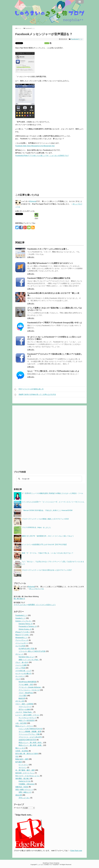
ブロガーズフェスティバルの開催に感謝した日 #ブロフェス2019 (45, 519)
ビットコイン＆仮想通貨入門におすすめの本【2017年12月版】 (45, 545)
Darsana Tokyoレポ (26, 624)
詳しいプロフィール (37, 589)
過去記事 (19, 795)
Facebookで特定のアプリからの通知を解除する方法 (49, 278)
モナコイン (23, 767)
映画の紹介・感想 (22, 759)
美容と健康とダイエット (24, 790)
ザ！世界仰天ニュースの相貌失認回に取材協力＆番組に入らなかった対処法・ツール (52, 493)
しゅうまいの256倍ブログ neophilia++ (27, 7)
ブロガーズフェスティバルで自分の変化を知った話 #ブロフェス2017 (47, 570)
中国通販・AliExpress (26, 784)
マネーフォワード (25, 707)
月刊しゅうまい (24, 798)
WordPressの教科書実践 (27, 682)
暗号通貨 (19, 762)
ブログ (18, 679)
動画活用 (22, 698)
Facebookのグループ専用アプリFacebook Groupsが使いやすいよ (55, 323)
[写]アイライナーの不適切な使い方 (29, 389)
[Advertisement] (32, 174)
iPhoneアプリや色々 (23, 632)
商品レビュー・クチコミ (24, 726)
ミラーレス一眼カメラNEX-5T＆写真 (32, 651)
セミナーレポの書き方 (23, 674)
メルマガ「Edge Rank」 (24, 712)
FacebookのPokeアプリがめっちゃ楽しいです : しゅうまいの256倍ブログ (42, 156)
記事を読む (31, 257)
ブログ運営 (23, 696)
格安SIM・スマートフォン (25, 773)
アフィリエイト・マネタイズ (29, 690)
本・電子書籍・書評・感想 (25, 770)
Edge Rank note (76, 851)
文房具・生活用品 (22, 751)
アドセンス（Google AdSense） (30, 687)
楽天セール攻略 (24, 709)
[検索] (49, 479)
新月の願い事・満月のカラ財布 (27, 754)
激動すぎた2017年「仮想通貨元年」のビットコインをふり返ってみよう (48, 536)
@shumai (33, 201)
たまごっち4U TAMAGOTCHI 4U (30, 729)
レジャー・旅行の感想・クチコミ (27, 715)
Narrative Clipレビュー (27, 657)
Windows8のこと (22, 638)
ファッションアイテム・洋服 (29, 734)
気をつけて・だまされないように (27, 776)
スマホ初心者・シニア (23, 671)
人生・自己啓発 (21, 723)
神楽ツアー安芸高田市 (27, 720)
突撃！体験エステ (25, 792)
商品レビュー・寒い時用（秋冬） (31, 743)
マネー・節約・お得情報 (24, 704)
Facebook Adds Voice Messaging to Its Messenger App (35, 146)
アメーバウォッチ (22, 640)
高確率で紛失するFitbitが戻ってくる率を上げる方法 (35, 395)
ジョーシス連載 (21, 665)
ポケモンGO (20, 701)
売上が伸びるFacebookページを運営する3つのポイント (50, 263)
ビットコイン (23, 765)
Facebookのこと (77, 39)
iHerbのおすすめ (25, 781)
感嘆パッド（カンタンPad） (29, 660)
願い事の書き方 (19, 599)
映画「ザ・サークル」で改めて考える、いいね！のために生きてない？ (48, 553)
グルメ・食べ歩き (22, 662)
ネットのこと (20, 676)
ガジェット (19, 654)
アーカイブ (18, 808)
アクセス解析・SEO (26, 685)
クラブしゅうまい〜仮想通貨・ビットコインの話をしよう (35, 605)
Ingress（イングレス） (24, 621)
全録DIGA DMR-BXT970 (27, 740)
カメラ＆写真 (20, 646)
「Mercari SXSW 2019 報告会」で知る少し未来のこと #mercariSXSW (47, 510)
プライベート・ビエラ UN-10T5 (30, 737)
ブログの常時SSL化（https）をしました (36, 527)
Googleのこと (20, 618)
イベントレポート (22, 643)
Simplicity (57, 863)
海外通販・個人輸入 (23, 779)
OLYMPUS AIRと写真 (26, 649)
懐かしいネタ (20, 748)
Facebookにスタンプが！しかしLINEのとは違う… (48, 249)
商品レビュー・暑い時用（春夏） (31, 745)
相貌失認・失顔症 (22, 787)
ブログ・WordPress (26, 693)
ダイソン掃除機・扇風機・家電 (30, 732)
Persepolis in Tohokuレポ (28, 626)
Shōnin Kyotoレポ (25, 629)
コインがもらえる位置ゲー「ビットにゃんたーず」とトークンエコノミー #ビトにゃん (53, 502)
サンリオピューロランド (27, 718)
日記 (17, 756)
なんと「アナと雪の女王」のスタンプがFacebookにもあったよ (53, 371)
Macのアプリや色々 (23, 635)
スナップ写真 (20, 668)
